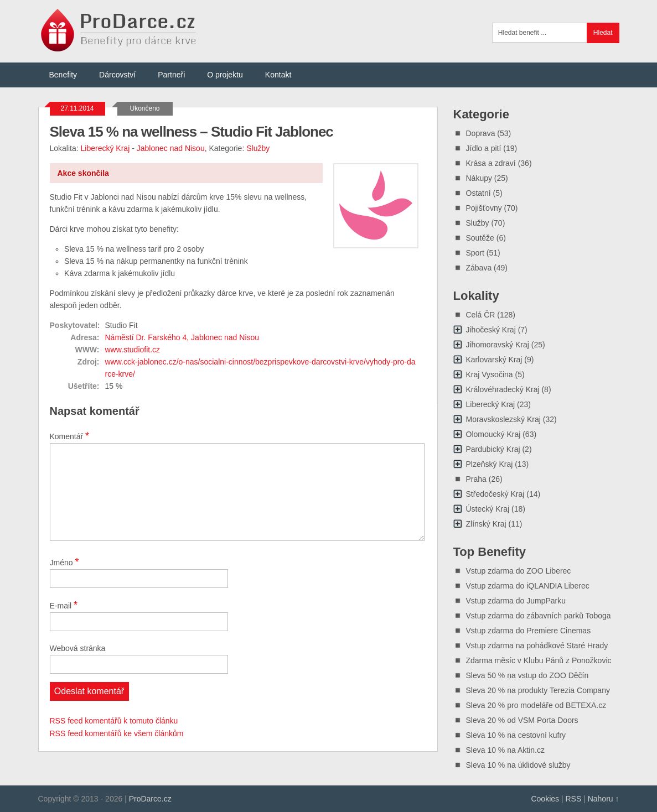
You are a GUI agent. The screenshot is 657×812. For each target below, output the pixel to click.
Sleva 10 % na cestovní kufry (516, 735)
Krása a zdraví (491, 163)
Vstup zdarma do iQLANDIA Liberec (528, 586)
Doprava (481, 133)
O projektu (225, 75)
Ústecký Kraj (488, 509)
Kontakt (278, 75)
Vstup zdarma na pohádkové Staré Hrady (537, 646)
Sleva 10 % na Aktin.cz (505, 750)
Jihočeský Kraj (491, 330)
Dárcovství (117, 75)
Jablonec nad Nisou (171, 148)
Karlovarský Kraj (494, 360)
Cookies (545, 799)
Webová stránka (78, 648)
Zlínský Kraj (486, 524)
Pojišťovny (484, 208)
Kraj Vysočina (490, 374)
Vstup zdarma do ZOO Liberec (519, 571)
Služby (258, 148)
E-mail (64, 605)
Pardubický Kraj (493, 449)
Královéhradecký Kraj (503, 389)
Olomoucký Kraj (493, 434)
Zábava (479, 268)
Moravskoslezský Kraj (503, 419)
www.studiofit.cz (133, 350)
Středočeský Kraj (495, 494)
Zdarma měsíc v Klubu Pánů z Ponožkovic (539, 660)
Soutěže (480, 238)
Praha (476, 479)
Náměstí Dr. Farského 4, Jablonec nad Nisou (182, 337)
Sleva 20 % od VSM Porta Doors (522, 720)
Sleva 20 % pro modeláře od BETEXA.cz (536, 705)
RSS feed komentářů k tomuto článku (114, 721)
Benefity (63, 75)
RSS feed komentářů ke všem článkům (117, 733)
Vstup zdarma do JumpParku (516, 601)
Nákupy (479, 178)
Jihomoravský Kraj (498, 345)
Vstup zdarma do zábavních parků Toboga (539, 616)
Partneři (171, 75)
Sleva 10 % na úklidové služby (518, 765)
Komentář (70, 436)
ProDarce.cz (150, 799)
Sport (475, 253)
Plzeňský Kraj (490, 464)
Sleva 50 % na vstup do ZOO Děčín (527, 675)
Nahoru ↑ (604, 799)
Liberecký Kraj (105, 148)
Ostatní (478, 193)
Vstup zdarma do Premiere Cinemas (529, 631)
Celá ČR (481, 315)
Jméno (64, 562)
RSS (573, 799)
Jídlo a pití (484, 148)
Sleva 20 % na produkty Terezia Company (538, 690)
